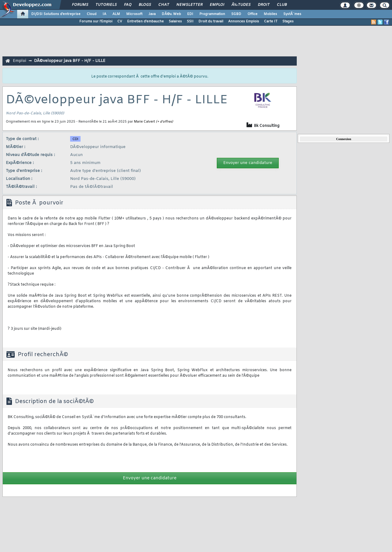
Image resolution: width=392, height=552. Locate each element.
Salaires (175, 21)
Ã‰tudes (241, 5)
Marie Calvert (144, 122)
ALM (116, 14)
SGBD (236, 14)
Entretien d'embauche (145, 21)
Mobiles (270, 14)
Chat (164, 5)
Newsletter (189, 5)
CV (120, 21)
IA (104, 14)
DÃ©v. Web (171, 14)
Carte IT (271, 21)
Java (152, 14)
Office (253, 14)
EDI (190, 14)
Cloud (92, 14)
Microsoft (134, 14)
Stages (288, 21)
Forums (80, 5)
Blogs (145, 5)
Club (282, 5)
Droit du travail (211, 21)
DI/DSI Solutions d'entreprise (56, 14)
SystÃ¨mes (292, 14)
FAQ (128, 5)
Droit (264, 5)
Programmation (212, 14)
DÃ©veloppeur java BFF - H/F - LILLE (70, 61)
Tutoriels (106, 5)
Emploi (217, 5)
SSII (190, 21)
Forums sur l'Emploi (96, 21)
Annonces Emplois (244, 21)
